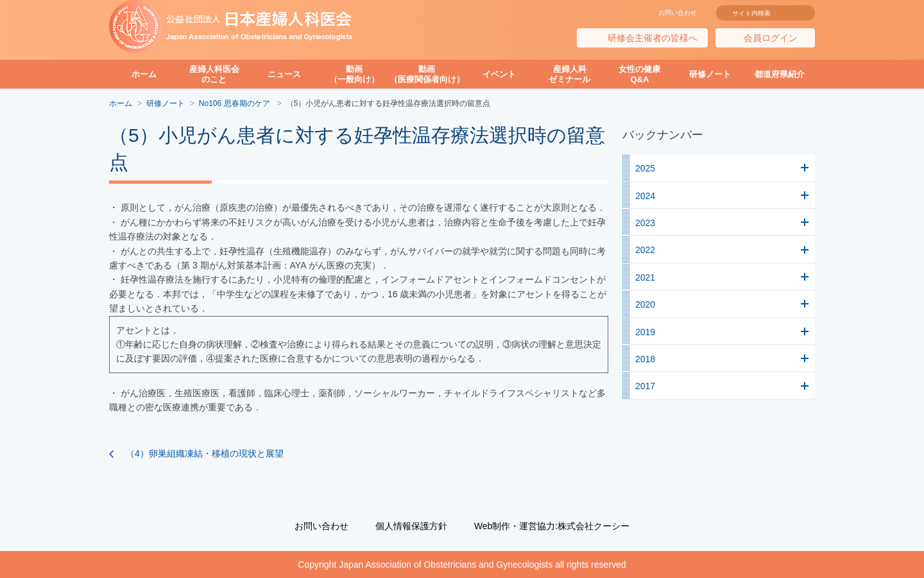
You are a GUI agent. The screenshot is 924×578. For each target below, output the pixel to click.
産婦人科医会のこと (214, 74)
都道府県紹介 (780, 74)
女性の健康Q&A (639, 74)
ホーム (144, 74)
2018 (645, 359)
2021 (645, 277)
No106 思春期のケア (235, 103)
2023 (645, 223)
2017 (645, 386)
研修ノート (710, 74)
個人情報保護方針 (411, 526)
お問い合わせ (678, 13)
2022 (645, 250)
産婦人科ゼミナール (569, 74)
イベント (499, 74)
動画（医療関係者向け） (427, 74)
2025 (645, 168)
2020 (645, 304)
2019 (645, 332)
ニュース (284, 74)
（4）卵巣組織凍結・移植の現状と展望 (205, 453)
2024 (645, 196)
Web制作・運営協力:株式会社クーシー (552, 526)
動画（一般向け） (354, 74)
